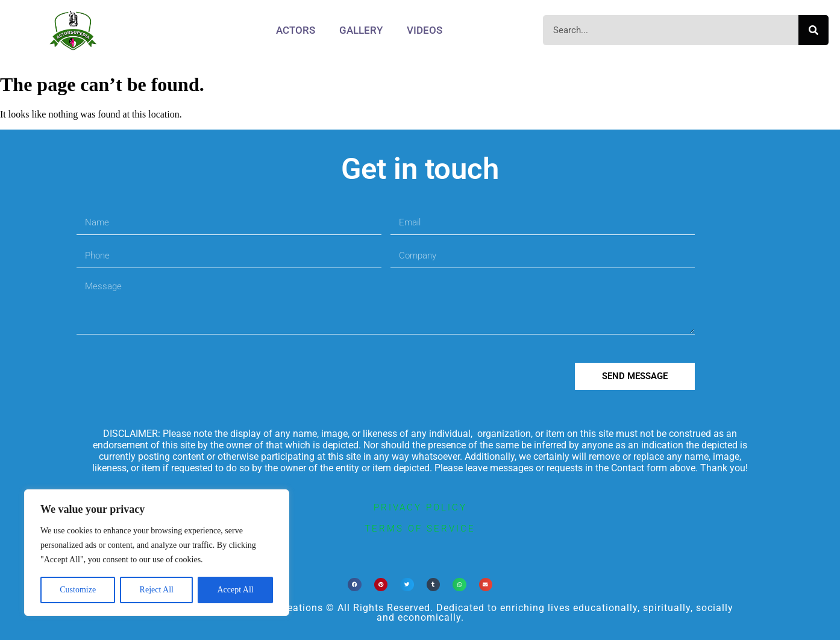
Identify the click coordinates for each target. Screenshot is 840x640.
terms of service (420, 529)
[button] (355, 585)
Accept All (235, 590)
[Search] (813, 30)
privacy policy (420, 507)
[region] (157, 553)
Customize (78, 590)
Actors (296, 30)
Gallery (361, 30)
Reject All (157, 590)
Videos (425, 30)
